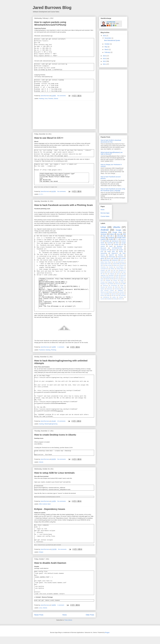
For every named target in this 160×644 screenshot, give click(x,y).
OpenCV (111, 255)
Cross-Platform (120, 267)
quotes (114, 297)
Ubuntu (56, 98)
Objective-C (115, 253)
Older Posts (90, 622)
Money (121, 252)
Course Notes (105, 216)
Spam (122, 287)
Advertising (121, 262)
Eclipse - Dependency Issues (50, 517)
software (121, 297)
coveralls (122, 292)
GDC (119, 272)
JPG (123, 274)
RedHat (112, 284)
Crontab (111, 267)
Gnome (114, 250)
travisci (120, 299)
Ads (115, 262)
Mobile (107, 241)
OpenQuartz (115, 241)
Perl (102, 280)
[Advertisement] (64, 115)
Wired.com (103, 292)
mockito (124, 258)
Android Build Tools (106, 264)
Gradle (111, 239)
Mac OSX (106, 236)
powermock (106, 260)
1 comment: (61, 355)
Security (103, 287)
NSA (112, 279)
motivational (106, 297)
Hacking (41, 98)
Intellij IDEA (111, 252)
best (116, 292)
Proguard (110, 282)
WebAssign (112, 257)
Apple (111, 246)
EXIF (109, 270)
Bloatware (120, 246)
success (103, 299)
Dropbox (103, 270)
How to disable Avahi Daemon (50, 570)
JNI (118, 274)
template (109, 299)
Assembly (110, 243)
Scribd (122, 285)
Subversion (110, 289)
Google (118, 230)
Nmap (122, 279)
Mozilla (107, 279)
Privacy (103, 238)
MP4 (117, 275)
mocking (116, 258)
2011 (105, 64)
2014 (105, 56)
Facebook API (105, 250)
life (112, 295)
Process (103, 282)
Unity (123, 289)
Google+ (121, 250)
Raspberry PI (104, 284)
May (106, 47)
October (107, 44)
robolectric (115, 260)
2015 (105, 36)
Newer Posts (39, 622)
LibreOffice (111, 275)
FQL (114, 270)
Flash (114, 272)
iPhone (102, 295)
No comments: (62, 96)
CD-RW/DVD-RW (117, 248)
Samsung (105, 285)
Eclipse (41, 560)
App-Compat (108, 265)
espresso (114, 294)
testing (115, 299)
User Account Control (107, 290)
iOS (122, 245)
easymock (121, 257)
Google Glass (117, 232)
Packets (51, 98)
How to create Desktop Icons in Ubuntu (55, 442)
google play (121, 294)
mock (117, 295)
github (102, 258)
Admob (103, 246)
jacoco (109, 258)
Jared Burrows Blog (52, 8)
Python (117, 282)
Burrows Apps (105, 213)
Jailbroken (103, 275)
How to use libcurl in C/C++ (49, 138)
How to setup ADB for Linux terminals (54, 480)
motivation (123, 295)
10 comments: (62, 429)
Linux (46, 98)
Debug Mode (120, 269)
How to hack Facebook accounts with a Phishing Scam (64, 207)
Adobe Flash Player (106, 262)
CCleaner (121, 265)
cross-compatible (105, 294)
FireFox (109, 272)
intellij (108, 295)
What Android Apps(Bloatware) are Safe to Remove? (112, 153)
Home (65, 622)
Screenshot (114, 285)
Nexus (117, 279)
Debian (112, 269)
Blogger (107, 640)
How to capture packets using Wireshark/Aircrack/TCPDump (50, 23)
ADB (40, 512)
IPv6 (102, 252)
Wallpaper (120, 290)
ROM (122, 282)
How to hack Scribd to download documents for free (111, 141)
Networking (104, 253)
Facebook (42, 357)
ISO (106, 274)
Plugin (122, 280)
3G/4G (122, 260)
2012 (105, 61)
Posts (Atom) (68, 628)
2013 (105, 59)
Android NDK (116, 264)
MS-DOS (123, 275)
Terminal (117, 289)
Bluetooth (103, 248)
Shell (116, 287)
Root (109, 245)
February (108, 52)
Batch (115, 265)
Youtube (116, 245)
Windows (104, 234)
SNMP (124, 284)
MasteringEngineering (51, 431)
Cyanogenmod (104, 269)
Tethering (103, 257)
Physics (115, 280)
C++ (42, 196)
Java (118, 234)
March (107, 49)
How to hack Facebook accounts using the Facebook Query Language (113, 190)
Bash (49, 512)
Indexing (112, 274)
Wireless (111, 292)
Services (110, 287)
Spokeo (103, 289)
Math (117, 277)
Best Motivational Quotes (112, 40)
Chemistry (103, 267)
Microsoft (120, 236)
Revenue (118, 284)
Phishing (54, 357)
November (108, 38)
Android (45, 512)
